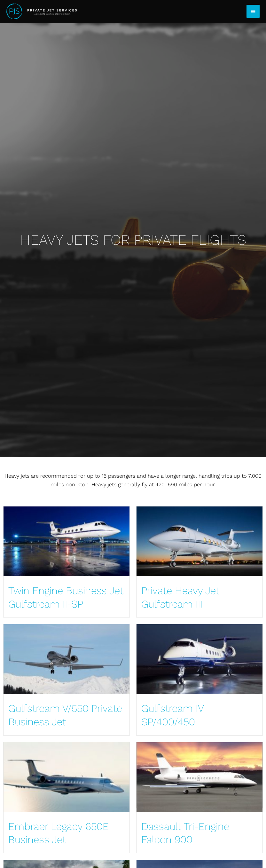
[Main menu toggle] (253, 11)
